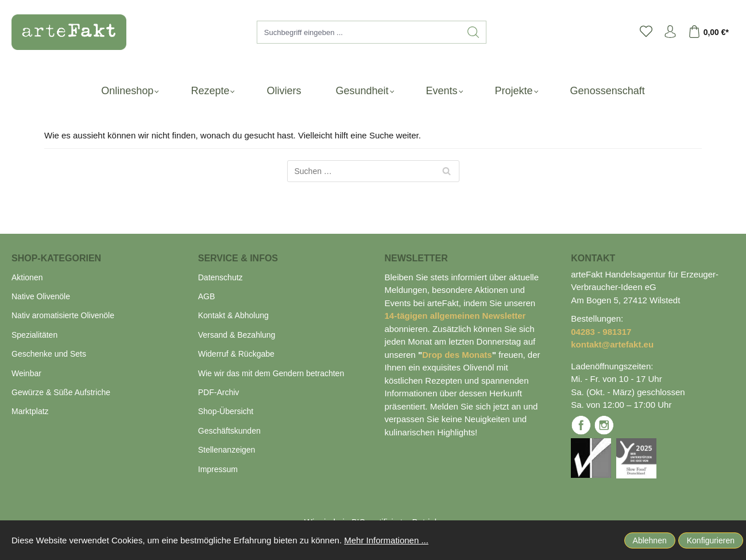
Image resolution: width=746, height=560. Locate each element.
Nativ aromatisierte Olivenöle (63, 315)
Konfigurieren (711, 540)
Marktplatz (30, 411)
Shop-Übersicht (226, 411)
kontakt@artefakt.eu (612, 344)
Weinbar (26, 373)
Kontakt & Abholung (233, 315)
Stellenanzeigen (227, 450)
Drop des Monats (457, 355)
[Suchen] (474, 32)
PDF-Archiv (219, 392)
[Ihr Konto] (670, 32)
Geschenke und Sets (49, 354)
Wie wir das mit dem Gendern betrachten (271, 373)
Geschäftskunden (229, 431)
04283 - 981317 (601, 332)
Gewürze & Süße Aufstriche (61, 392)
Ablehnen (650, 540)
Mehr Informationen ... (386, 540)
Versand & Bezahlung (237, 335)
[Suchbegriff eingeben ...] (359, 32)
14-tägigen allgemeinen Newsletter (455, 316)
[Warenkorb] (711, 32)
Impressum (218, 469)
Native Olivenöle (41, 296)
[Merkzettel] (646, 32)
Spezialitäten (34, 335)
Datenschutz (221, 277)
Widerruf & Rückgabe (236, 354)
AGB (207, 296)
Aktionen (27, 277)
